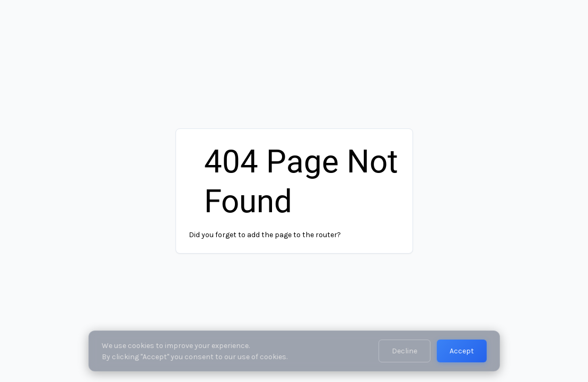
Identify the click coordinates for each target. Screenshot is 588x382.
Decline (405, 351)
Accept (462, 351)
